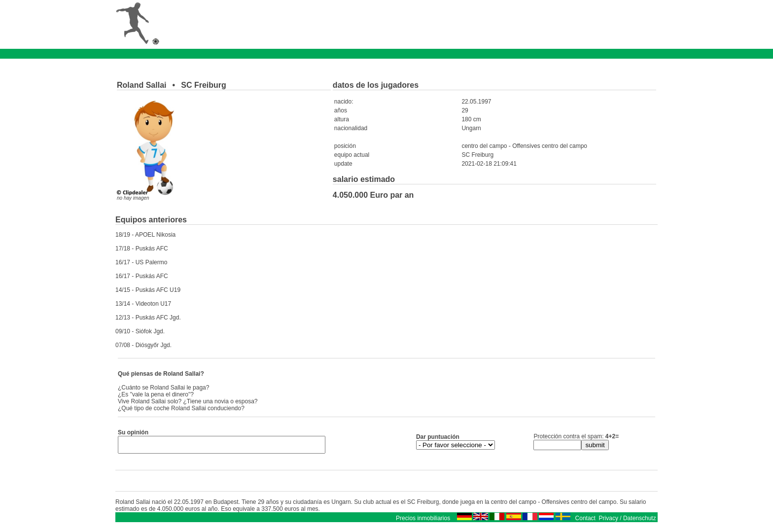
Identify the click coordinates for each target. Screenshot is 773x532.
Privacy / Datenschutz (628, 521)
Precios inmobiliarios (423, 521)
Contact (585, 521)
